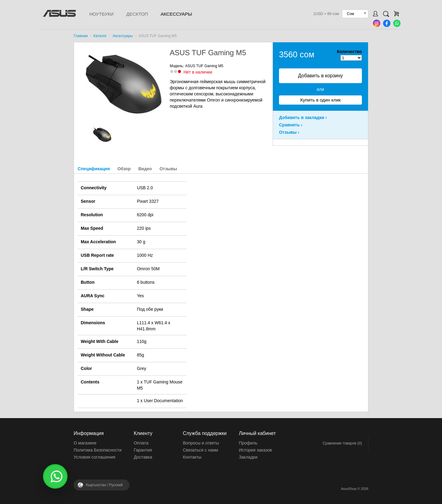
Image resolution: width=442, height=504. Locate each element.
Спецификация (94, 169)
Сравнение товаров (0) (342, 443)
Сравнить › (291, 125)
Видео (145, 169)
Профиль (248, 443)
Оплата (141, 443)
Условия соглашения (95, 457)
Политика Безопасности (98, 450)
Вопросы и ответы (201, 443)
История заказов (255, 450)
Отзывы (168, 169)
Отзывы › (289, 132)
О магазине (85, 443)
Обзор (124, 169)
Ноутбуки (101, 14)
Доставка (143, 457)
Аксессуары (176, 14)
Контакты (192, 457)
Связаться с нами (201, 450)
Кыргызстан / (104, 485)
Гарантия (143, 450)
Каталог (100, 36)
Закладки (248, 457)
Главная (81, 36)
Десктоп (137, 14)
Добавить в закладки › (303, 117)
